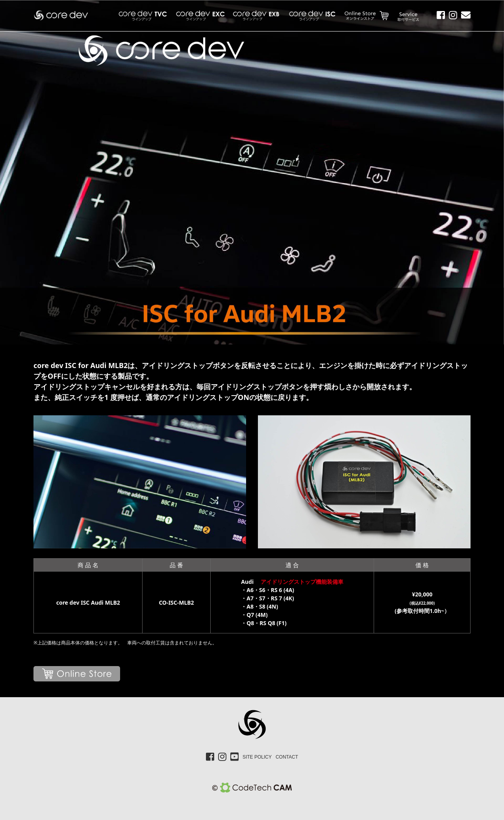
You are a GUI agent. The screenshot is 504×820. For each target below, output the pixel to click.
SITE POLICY (257, 757)
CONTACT (287, 757)
